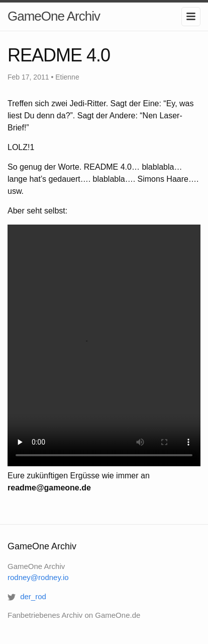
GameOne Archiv (54, 16)
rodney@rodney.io (38, 577)
